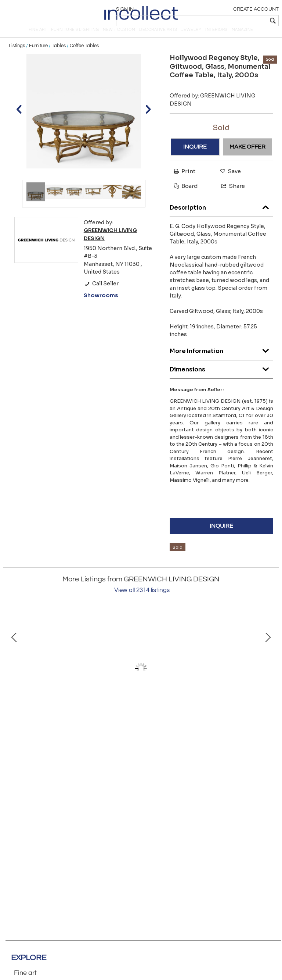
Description (222, 216)
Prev (14, 679)
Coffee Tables (84, 56)
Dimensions (222, 378)
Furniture (38, 56)
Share (230, 196)
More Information (222, 359)
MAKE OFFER (247, 157)
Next (268, 679)
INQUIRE (195, 157)
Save (229, 181)
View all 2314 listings (142, 601)
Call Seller (101, 294)
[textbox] (225, 21)
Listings (17, 56)
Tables (59, 56)
